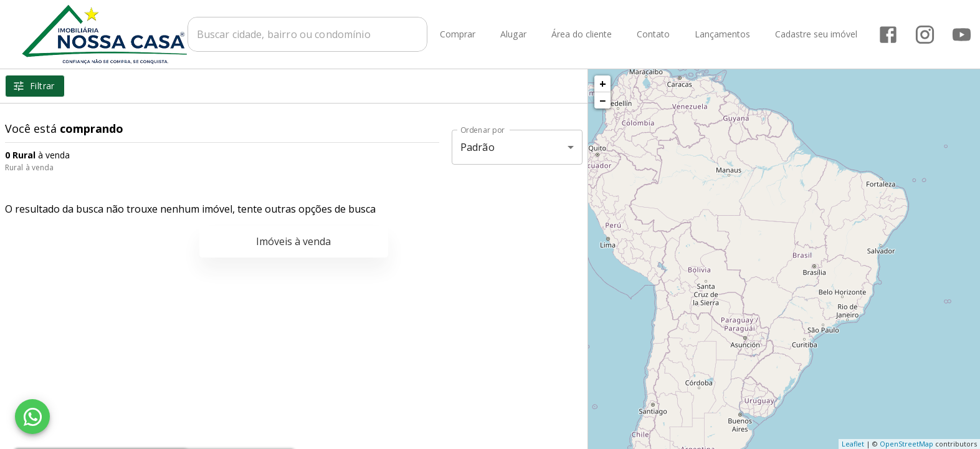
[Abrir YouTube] (962, 35)
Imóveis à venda (293, 241)
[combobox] (307, 34)
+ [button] (603, 84)
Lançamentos (722, 35)
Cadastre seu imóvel (816, 35)
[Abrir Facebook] (888, 35)
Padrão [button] (478, 147)
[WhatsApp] (32, 417)
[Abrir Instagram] (925, 35)
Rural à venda (29, 167)
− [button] (602, 100)
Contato (653, 35)
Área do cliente (582, 35)
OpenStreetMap (906, 444)
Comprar (458, 35)
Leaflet (853, 444)
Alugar (513, 35)
